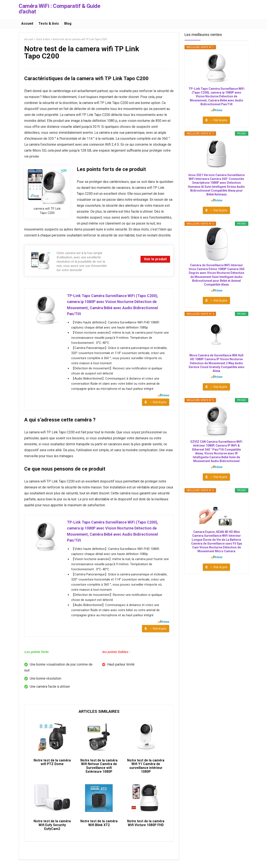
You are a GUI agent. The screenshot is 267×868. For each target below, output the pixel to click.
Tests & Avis (49, 23)
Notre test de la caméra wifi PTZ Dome (52, 765)
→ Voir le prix (158, 403)
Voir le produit (155, 259)
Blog (68, 23)
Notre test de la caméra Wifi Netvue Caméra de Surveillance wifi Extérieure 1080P (99, 768)
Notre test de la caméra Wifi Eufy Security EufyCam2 (52, 829)
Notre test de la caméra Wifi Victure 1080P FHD (146, 827)
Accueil (27, 23)
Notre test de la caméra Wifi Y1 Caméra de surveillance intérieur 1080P (146, 768)
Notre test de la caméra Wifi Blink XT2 (99, 827)
